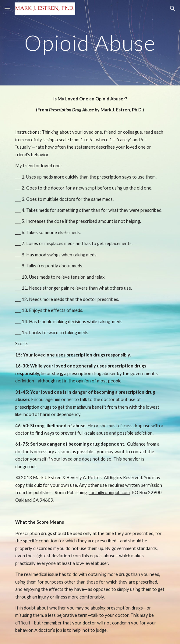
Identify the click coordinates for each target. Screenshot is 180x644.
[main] (90, 43)
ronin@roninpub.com (109, 492)
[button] (7, 8)
